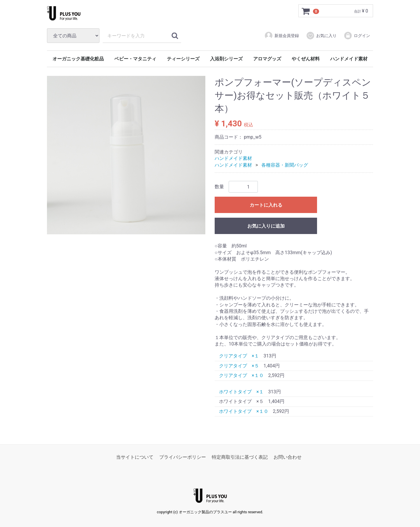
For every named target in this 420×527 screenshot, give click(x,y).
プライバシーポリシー (183, 457)
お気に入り (321, 36)
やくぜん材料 (306, 59)
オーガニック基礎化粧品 (78, 59)
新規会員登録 (282, 36)
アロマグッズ (267, 59)
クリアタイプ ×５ (239, 366)
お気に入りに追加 (266, 226)
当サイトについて (135, 457)
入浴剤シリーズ (226, 59)
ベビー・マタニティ (135, 59)
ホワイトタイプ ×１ (241, 392)
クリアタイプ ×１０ (241, 376)
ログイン (357, 36)
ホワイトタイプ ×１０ (244, 411)
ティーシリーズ (183, 59)
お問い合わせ (288, 457)
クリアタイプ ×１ (239, 356)
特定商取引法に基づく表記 (240, 457)
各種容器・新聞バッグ (285, 165)
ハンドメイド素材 (349, 59)
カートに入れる (266, 205)
